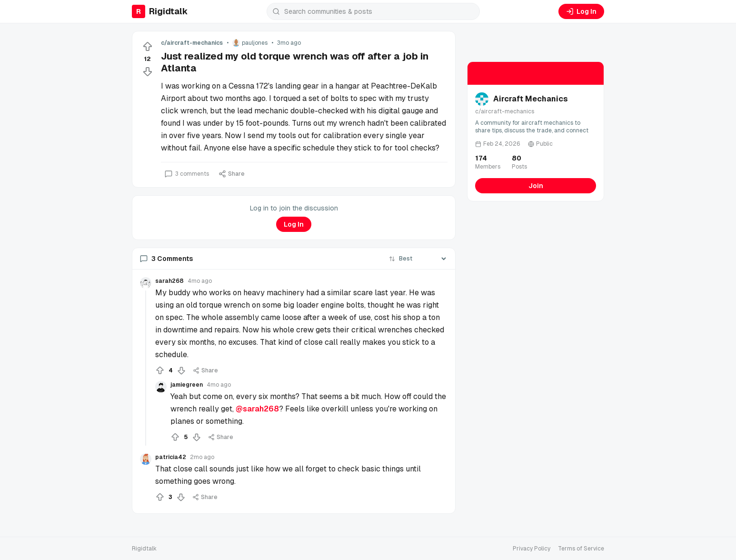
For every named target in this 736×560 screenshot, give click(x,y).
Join (536, 186)
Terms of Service (581, 549)
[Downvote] (148, 71)
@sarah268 (257, 409)
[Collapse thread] (146, 368)
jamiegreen (187, 385)
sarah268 (169, 281)
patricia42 (171, 457)
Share (232, 174)
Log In (581, 11)
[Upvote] (148, 47)
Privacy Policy (532, 549)
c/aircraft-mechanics (192, 43)
